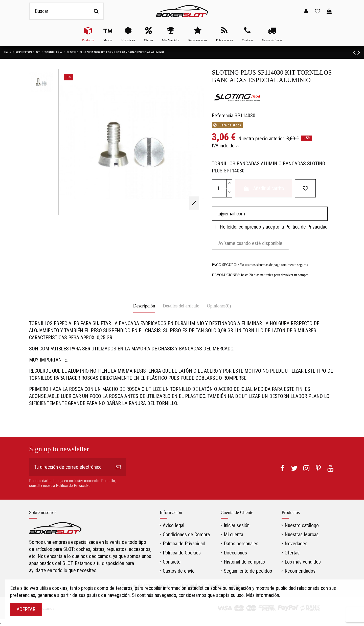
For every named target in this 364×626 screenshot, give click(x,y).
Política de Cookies (182, 553)
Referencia (223, 116)
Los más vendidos (303, 562)
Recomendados (300, 571)
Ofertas (292, 553)
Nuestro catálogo (302, 525)
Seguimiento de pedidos (248, 571)
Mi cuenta (233, 534)
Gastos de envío (179, 571)
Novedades (296, 544)
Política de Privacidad (306, 227)
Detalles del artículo (181, 306)
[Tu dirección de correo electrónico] (70, 467)
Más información (263, 595)
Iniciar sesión (237, 525)
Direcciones (235, 553)
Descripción (144, 306)
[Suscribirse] (118, 467)
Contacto (172, 562)
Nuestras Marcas (302, 534)
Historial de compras (244, 562)
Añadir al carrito (264, 188)
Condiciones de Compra (186, 534)
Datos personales (241, 544)
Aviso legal (174, 525)
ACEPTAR (26, 609)
